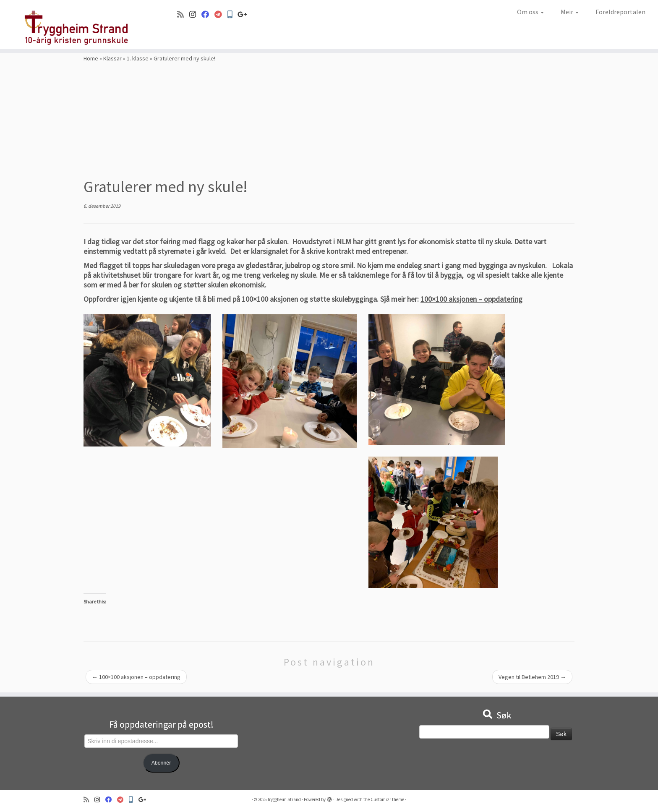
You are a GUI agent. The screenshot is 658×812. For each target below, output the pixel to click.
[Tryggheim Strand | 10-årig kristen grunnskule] (76, 25)
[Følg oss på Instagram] (195, 14)
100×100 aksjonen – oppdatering (471, 299)
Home (91, 58)
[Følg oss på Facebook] (208, 14)
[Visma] (221, 14)
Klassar (112, 58)
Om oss (530, 12)
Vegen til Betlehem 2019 (532, 677)
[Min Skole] (232, 14)
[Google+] (245, 14)
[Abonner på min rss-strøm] (183, 14)
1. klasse (138, 58)
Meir (570, 12)
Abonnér (161, 763)
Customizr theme (387, 799)
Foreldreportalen (620, 12)
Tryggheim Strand (284, 799)
